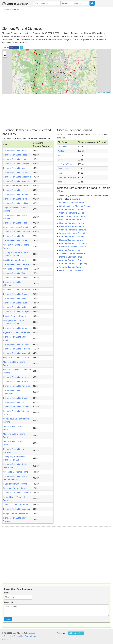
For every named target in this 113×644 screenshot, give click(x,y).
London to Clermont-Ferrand (72, 203)
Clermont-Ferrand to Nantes (15, 173)
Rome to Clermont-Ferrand (71, 220)
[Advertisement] (56, 19)
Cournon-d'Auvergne (67, 177)
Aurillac (61, 151)
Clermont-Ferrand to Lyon (14, 159)
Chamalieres (63, 169)
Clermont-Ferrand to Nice (14, 168)
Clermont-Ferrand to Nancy (15, 328)
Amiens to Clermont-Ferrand (16, 269)
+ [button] (5, 52)
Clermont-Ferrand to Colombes (17, 407)
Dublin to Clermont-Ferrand (71, 270)
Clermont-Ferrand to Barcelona (73, 243)
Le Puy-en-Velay (65, 164)
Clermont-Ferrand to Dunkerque (17, 493)
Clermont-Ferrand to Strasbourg (17, 177)
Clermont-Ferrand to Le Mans (16, 264)
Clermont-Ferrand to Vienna (72, 237)
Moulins (61, 160)
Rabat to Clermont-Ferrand (71, 240)
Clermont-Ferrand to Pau (14, 402)
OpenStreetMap (106, 93)
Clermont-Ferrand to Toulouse (16, 164)
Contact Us (18, 636)
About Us (8, 636)
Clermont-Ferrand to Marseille (16, 155)
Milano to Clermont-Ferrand (71, 257)
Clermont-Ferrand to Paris (15, 151)
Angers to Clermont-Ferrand (15, 227)
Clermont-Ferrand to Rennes (16, 195)
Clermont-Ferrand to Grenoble (16, 232)
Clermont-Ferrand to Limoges (16, 278)
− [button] (5, 56)
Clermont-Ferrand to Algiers (71, 223)
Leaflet (98, 93)
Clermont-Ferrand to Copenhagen (74, 264)
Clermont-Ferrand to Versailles (17, 386)
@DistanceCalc (76, 633)
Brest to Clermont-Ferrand (15, 260)
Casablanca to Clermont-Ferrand (74, 216)
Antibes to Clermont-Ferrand (16, 472)
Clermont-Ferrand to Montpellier (17, 181)
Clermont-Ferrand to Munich (72, 250)
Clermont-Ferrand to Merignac (16, 509)
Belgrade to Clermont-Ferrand (72, 247)
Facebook (14, 47)
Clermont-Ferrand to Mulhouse (17, 307)
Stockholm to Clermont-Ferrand (73, 253)
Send (8, 619)
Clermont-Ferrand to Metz (14, 298)
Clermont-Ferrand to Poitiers (16, 382)
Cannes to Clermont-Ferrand (16, 505)
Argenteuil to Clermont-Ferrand (17, 332)
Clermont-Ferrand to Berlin (71, 210)
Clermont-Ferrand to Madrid (72, 213)
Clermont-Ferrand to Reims (15, 199)
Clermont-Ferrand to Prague (72, 260)
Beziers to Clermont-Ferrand (16, 488)
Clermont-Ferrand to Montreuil (16, 353)
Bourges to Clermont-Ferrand (16, 513)
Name (7, 593)
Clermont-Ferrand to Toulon (15, 223)
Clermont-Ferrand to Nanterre (16, 377)
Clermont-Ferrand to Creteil (15, 398)
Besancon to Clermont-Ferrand (17, 290)
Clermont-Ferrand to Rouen (15, 303)
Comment (8, 602)
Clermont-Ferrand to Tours (15, 273)
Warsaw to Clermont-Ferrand (72, 233)
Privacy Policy (31, 636)
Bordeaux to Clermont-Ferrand (17, 186)
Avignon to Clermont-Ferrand (16, 358)
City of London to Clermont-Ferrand (75, 206)
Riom (60, 173)
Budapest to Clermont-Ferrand (73, 226)
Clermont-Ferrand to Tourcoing (17, 349)
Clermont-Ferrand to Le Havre (16, 203)
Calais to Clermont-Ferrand (15, 484)
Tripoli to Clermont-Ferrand (71, 267)
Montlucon (62, 147)
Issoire (61, 182)
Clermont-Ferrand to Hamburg (73, 230)
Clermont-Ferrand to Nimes (15, 240)
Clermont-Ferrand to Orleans (16, 294)
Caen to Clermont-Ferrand (15, 316)
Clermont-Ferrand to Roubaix (16, 344)
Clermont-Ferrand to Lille (14, 190)
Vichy (60, 155)
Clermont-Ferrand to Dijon (15, 236)
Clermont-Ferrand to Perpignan (17, 312)
